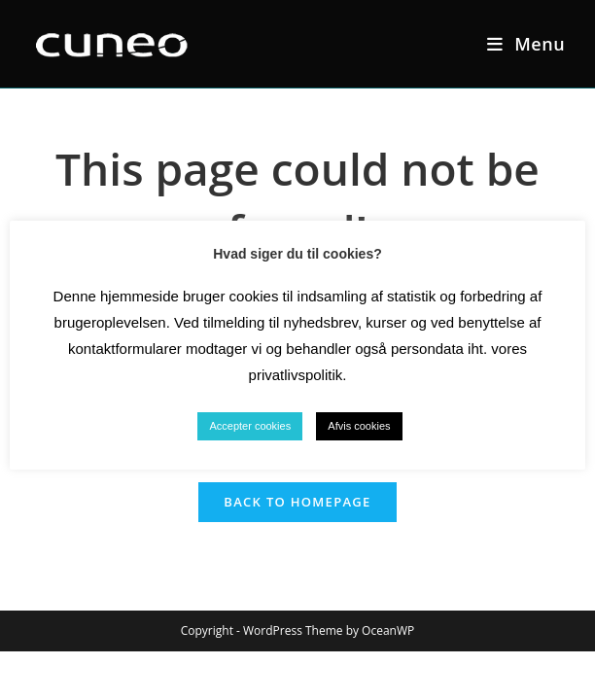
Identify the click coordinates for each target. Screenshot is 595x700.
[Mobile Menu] (526, 44)
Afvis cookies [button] (359, 426)
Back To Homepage (297, 502)
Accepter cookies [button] (250, 426)
